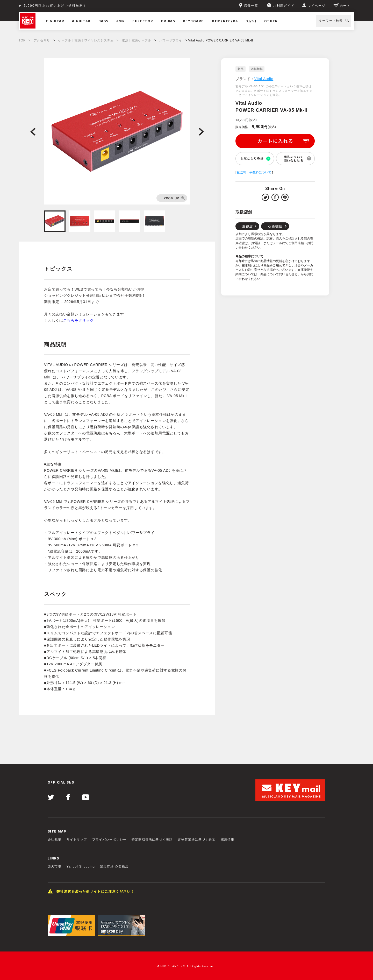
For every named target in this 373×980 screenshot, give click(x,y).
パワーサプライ (171, 40)
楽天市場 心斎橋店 (114, 866)
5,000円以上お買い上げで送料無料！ (55, 6)
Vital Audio (264, 79)
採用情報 (228, 840)
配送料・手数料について (254, 172)
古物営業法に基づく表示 (196, 840)
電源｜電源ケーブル (136, 40)
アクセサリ (42, 40)
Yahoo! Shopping (81, 866)
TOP (22, 40)
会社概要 (55, 840)
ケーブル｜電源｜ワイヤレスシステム (86, 40)
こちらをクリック (78, 320)
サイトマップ (77, 840)
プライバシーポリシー (109, 840)
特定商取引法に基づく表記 (152, 840)
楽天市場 (55, 866)
